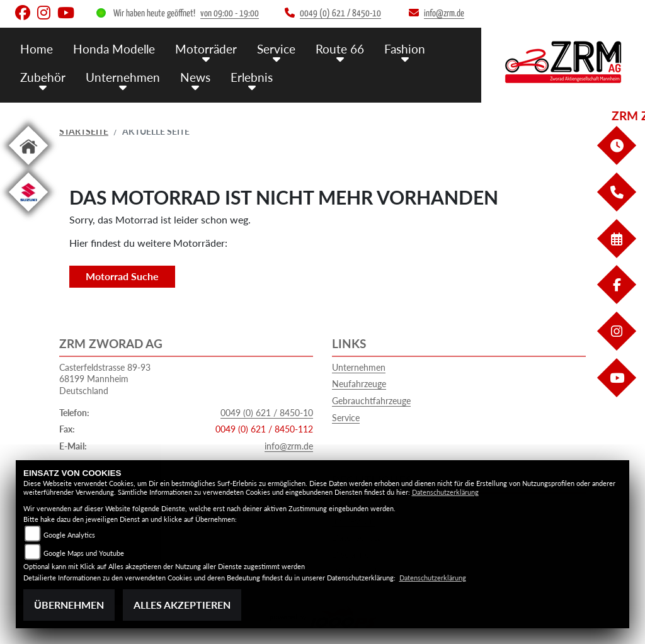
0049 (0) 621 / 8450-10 (267, 413)
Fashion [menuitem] (405, 49)
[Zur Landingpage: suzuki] (28, 214)
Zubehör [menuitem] (43, 77)
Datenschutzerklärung (445, 492)
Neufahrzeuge (359, 384)
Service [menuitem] (276, 49)
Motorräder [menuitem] (206, 49)
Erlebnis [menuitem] (252, 77)
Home (37, 49)
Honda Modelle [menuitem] (114, 49)
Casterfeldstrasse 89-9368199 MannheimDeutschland (105, 379)
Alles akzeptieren (182, 605)
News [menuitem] (195, 77)
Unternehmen (359, 367)
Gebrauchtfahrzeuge (371, 401)
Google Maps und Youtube (84, 553)
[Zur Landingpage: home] (28, 167)
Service (346, 418)
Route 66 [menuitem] (340, 49)
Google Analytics (69, 535)
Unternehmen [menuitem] (123, 77)
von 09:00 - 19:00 (230, 14)
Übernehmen (69, 605)
